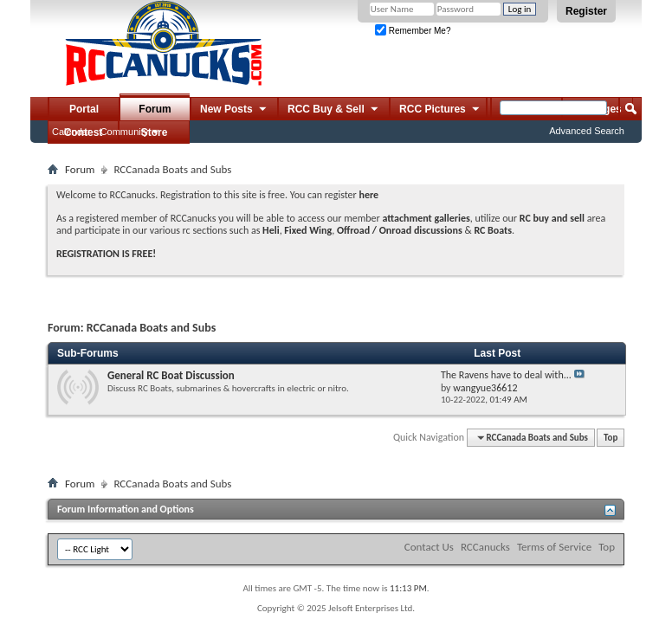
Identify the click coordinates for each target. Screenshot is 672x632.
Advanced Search (587, 131)
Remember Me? (413, 31)
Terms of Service (554, 547)
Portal (84, 109)
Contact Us (429, 547)
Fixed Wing (308, 230)
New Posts (234, 110)
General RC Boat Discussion (171, 375)
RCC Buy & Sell (334, 110)
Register (586, 11)
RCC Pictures (440, 110)
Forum (155, 109)
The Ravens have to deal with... (506, 375)
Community (125, 132)
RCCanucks (485, 547)
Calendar (71, 132)
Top (611, 438)
